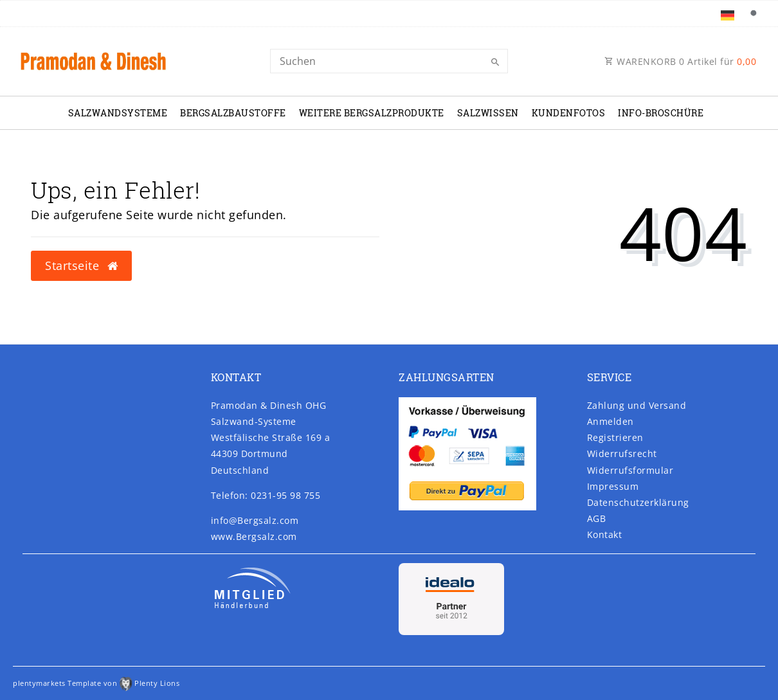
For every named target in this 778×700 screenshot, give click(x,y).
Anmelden (611, 421)
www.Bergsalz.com (254, 536)
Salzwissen (488, 113)
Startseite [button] (81, 265)
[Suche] (753, 13)
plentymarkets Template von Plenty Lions (96, 683)
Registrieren (615, 437)
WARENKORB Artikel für (680, 61)
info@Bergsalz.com (255, 520)
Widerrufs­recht (622, 453)
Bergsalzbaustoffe (233, 113)
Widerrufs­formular (630, 470)
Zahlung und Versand (637, 405)
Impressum (613, 486)
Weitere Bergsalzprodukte (372, 113)
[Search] (389, 61)
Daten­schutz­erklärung (638, 502)
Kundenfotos (569, 113)
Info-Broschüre (661, 113)
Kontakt (605, 534)
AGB (597, 518)
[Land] (728, 13)
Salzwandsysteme (118, 113)
